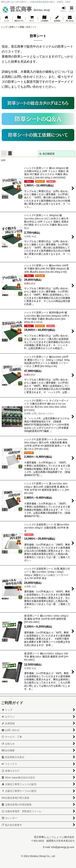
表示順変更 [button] (47, 154)
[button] (72, 9)
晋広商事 (29, 9)
